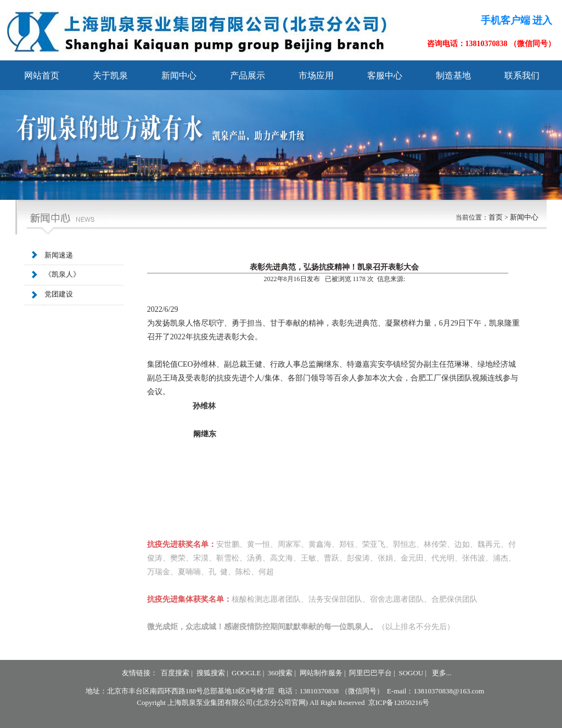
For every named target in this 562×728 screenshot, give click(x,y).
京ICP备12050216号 (399, 702)
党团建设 (59, 295)
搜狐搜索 (211, 673)
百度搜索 (175, 673)
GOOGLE (246, 673)
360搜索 (280, 673)
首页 (496, 217)
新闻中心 (524, 217)
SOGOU (411, 673)
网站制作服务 (321, 673)
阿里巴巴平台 (370, 673)
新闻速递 (59, 255)
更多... (442, 673)
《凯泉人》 (62, 275)
